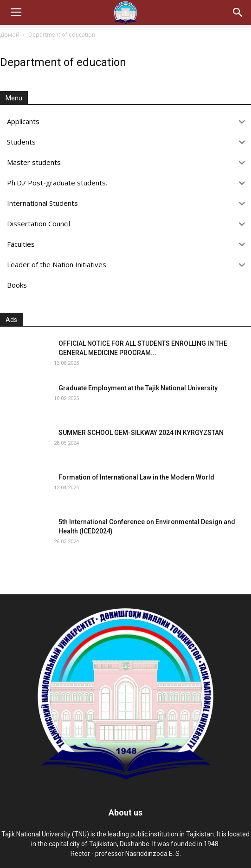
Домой (10, 35)
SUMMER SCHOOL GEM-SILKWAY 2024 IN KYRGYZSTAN (141, 433)
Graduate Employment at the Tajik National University (138, 388)
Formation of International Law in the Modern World (136, 477)
